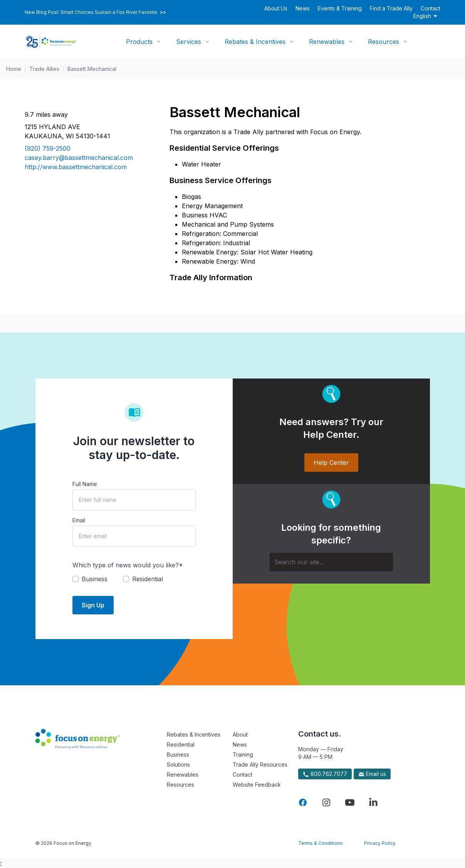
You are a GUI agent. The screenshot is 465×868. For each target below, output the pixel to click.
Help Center (331, 463)
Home (14, 69)
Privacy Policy (380, 843)
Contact (431, 8)
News (303, 8)
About (240, 734)
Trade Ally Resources (260, 765)
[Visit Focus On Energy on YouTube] (350, 802)
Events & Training (340, 8)
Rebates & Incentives (255, 42)
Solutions (178, 765)
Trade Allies (44, 69)
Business (178, 754)
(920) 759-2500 (48, 148)
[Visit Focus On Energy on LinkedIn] (373, 802)
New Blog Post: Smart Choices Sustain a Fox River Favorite (95, 12)
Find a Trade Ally (391, 8)
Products (139, 42)
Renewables (327, 42)
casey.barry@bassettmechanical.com (79, 158)
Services (189, 42)
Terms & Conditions (321, 843)
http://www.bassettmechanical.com (76, 167)
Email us (372, 774)
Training (243, 754)
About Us (276, 8)
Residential (181, 744)
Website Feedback (257, 785)
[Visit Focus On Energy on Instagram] (326, 802)
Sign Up (93, 605)
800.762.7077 (325, 774)
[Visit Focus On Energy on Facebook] (303, 802)
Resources (384, 42)
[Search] (331, 562)
